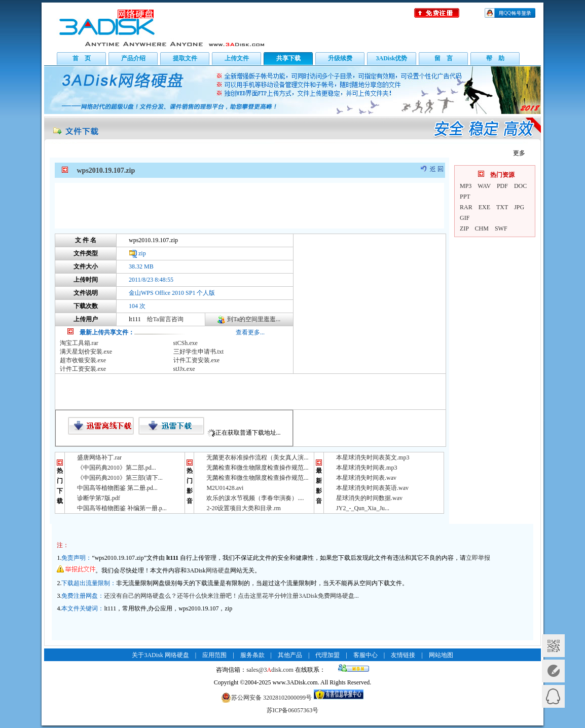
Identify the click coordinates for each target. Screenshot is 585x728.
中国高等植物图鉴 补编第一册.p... (122, 508)
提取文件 (185, 58)
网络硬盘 (218, 570)
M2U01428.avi (225, 488)
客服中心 (365, 655)
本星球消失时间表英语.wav (372, 488)
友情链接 (403, 655)
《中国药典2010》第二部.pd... (117, 468)
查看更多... (250, 332)
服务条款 (252, 655)
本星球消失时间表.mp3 (367, 468)
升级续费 (340, 58)
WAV (484, 186)
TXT (502, 207)
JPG (519, 207)
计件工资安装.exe (197, 360)
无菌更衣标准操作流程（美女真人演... (257, 457)
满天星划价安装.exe (86, 352)
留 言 (444, 58)
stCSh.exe (186, 343)
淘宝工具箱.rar (79, 343)
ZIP (464, 228)
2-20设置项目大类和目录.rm (243, 508)
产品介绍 (133, 58)
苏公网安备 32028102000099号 (266, 698)
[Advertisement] (249, 206)
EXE (484, 207)
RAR (466, 207)
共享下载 (288, 58)
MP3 (466, 186)
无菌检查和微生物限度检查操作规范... (257, 468)
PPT (465, 197)
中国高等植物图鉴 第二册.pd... (117, 488)
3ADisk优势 (391, 58)
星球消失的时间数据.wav (369, 498)
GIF (465, 218)
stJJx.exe (184, 369)
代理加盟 (327, 655)
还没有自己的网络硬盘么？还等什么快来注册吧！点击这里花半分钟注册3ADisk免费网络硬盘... (231, 596)
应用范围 (214, 655)
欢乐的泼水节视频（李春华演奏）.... (255, 498)
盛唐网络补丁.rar (99, 457)
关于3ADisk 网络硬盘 (160, 655)
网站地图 (441, 655)
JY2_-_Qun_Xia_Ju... (363, 508)
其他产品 (290, 655)
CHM (482, 228)
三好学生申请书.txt (199, 352)
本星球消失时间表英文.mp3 (373, 457)
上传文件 (237, 58)
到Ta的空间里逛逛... (254, 319)
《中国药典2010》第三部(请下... (120, 478)
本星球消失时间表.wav (366, 478)
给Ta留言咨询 (165, 319)
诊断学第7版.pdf (99, 498)
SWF (501, 228)
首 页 (82, 58)
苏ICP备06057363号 (293, 710)
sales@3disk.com (270, 670)
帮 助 (495, 58)
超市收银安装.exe (83, 360)
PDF (502, 186)
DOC (520, 186)
